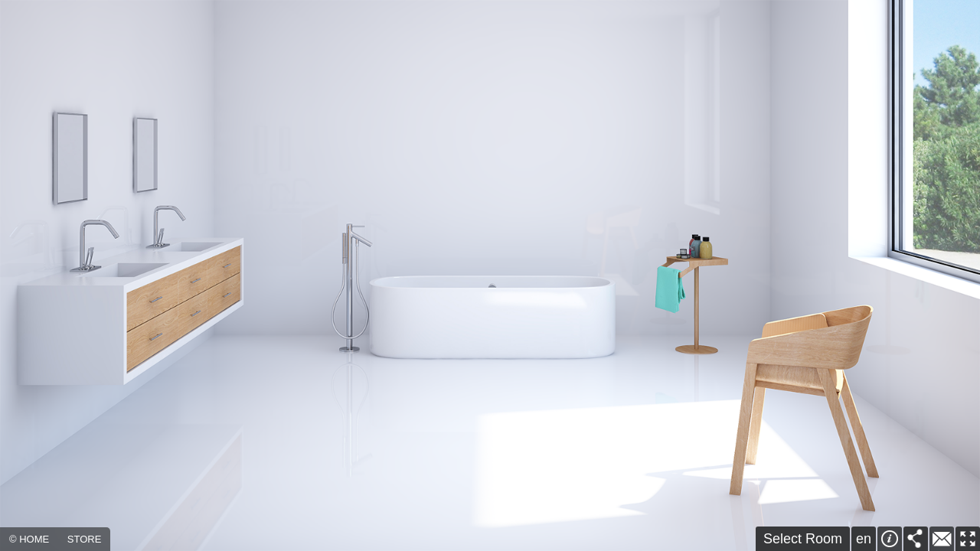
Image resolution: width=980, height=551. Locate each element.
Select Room (803, 539)
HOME (34, 539)
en (864, 539)
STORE (85, 539)
